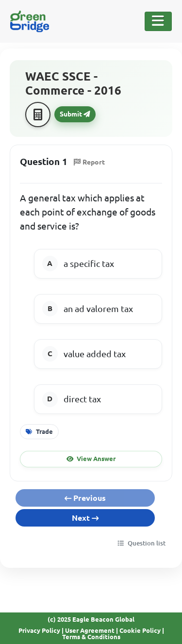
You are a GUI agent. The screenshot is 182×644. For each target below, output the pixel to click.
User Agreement (90, 630)
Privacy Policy (39, 630)
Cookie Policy (140, 630)
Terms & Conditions (91, 637)
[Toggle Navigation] (158, 21)
